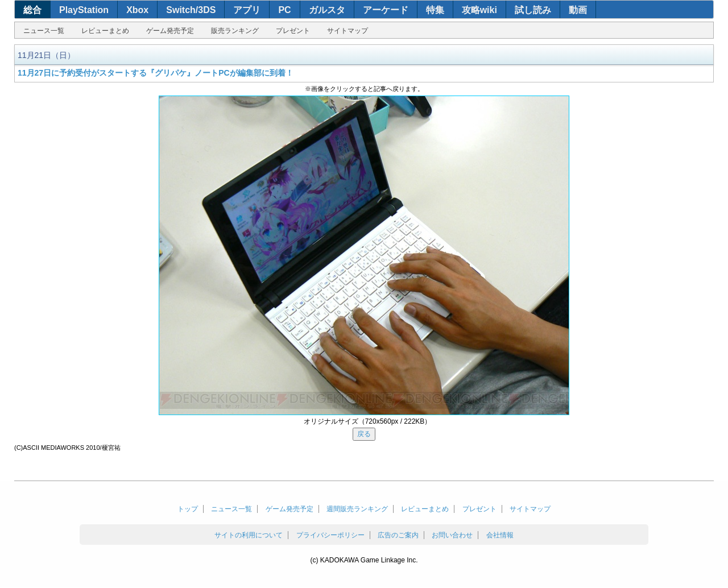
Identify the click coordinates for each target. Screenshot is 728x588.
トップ (188, 509)
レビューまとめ (105, 31)
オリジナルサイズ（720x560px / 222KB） (368, 421)
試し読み (533, 10)
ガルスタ (327, 10)
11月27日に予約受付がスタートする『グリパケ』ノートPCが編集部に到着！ (156, 73)
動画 (578, 10)
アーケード (386, 10)
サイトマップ (348, 31)
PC (284, 10)
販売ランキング (235, 31)
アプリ (247, 10)
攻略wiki (479, 10)
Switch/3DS (191, 10)
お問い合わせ (452, 535)
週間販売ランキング (357, 509)
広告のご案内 (398, 535)
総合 (32, 10)
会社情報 (500, 535)
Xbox (137, 10)
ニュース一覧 (44, 31)
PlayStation (84, 10)
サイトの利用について (249, 535)
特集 (435, 10)
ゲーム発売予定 (170, 31)
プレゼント (293, 31)
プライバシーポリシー (330, 535)
